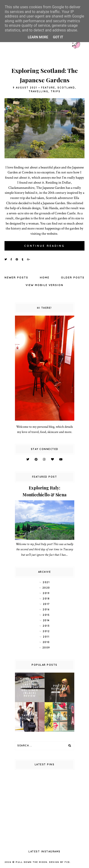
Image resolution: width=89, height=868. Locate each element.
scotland (66, 88)
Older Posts (73, 278)
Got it (58, 37)
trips (56, 91)
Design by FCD (59, 862)
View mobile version (44, 285)
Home (45, 278)
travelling (39, 91)
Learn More (38, 37)
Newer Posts (16, 278)
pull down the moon (31, 862)
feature (48, 88)
